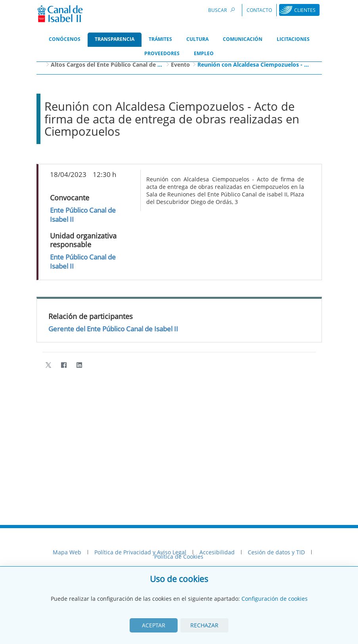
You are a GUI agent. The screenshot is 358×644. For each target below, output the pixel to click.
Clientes (305, 10)
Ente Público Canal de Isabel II (83, 215)
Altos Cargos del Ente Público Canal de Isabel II (115, 64)
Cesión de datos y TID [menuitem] (276, 552)
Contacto (259, 10)
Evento (180, 64)
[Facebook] (64, 365)
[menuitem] (65, 40)
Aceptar (154, 625)
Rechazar (204, 625)
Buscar (223, 10)
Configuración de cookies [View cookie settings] (275, 599)
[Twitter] (49, 365)
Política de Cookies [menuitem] (179, 557)
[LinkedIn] (79, 365)
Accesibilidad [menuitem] (217, 552)
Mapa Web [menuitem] (67, 552)
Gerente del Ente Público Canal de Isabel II (113, 329)
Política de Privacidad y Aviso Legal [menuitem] (140, 552)
